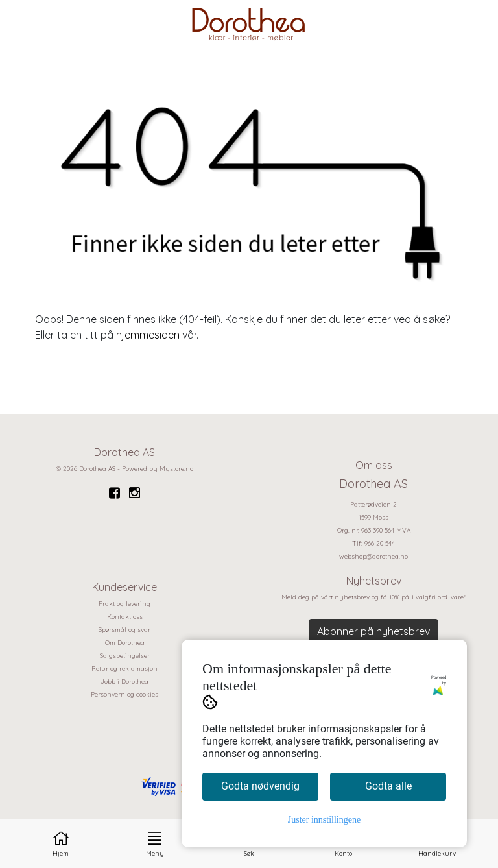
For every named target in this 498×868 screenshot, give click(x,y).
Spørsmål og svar (124, 630)
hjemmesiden (148, 335)
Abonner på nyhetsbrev (373, 631)
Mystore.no (176, 469)
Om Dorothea (125, 643)
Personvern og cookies (124, 694)
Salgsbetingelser (125, 656)
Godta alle (388, 786)
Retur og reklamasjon (124, 669)
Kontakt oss (125, 617)
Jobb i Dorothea (124, 681)
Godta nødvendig (260, 786)
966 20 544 (380, 543)
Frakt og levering (124, 604)
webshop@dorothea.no (373, 556)
